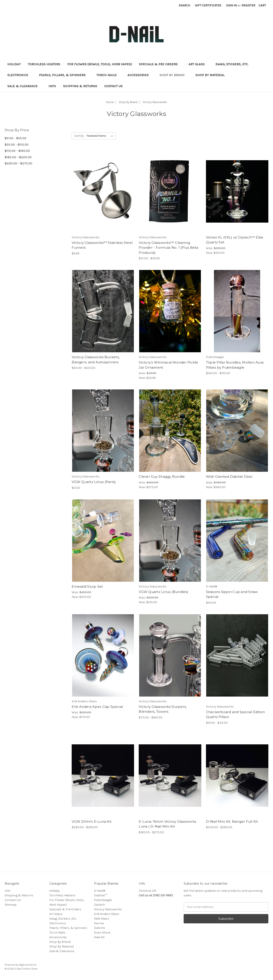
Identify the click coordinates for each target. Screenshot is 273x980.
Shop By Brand (174, 75)
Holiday (14, 64)
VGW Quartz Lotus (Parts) (94, 482)
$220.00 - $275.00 (18, 163)
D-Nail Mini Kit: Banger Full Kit (232, 821)
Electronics (20, 75)
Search (184, 5)
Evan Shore (102, 933)
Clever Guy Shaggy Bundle (162, 477)
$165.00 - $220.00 (18, 157)
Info (52, 86)
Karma (99, 923)
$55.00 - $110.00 (17, 144)
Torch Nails (108, 75)
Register (248, 5)
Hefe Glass (102, 919)
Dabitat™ (101, 895)
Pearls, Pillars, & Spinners (64, 75)
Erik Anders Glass (107, 914)
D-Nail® (100, 891)
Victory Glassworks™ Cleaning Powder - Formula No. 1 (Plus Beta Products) (168, 248)
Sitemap (11, 905)
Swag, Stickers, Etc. (234, 64)
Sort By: (79, 136)
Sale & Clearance (24, 86)
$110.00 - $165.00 (17, 151)
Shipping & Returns (80, 86)
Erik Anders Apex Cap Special (97, 707)
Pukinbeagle (103, 900)
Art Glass (198, 64)
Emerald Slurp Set (87, 586)
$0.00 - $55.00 (15, 138)
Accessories (140, 75)
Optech (99, 905)
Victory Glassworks (108, 909)
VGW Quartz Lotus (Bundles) (163, 592)
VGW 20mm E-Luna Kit (92, 821)
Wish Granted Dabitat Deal (229, 477)
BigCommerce (28, 965)
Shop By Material (212, 75)
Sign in (231, 5)
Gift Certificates (208, 5)
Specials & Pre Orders (160, 64)
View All (99, 937)
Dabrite (99, 928)
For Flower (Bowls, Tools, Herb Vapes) (100, 64)
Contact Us (113, 86)
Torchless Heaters (44, 64)
